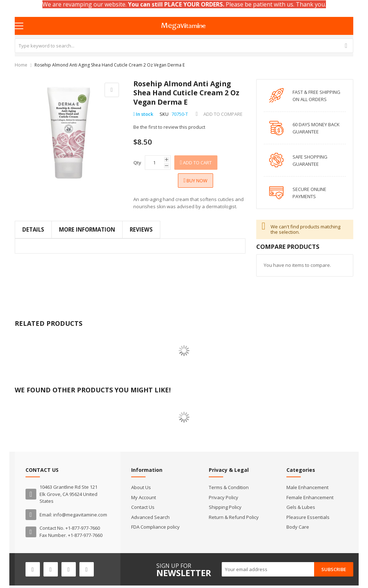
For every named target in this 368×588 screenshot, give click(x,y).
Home (21, 65)
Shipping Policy (225, 507)
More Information (87, 229)
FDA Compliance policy (155, 527)
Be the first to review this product (169, 127)
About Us (141, 487)
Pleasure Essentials (308, 517)
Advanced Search (150, 517)
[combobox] (184, 46)
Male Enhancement (307, 487)
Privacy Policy (224, 497)
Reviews (141, 229)
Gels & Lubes (301, 507)
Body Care (298, 527)
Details (33, 229)
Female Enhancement (310, 497)
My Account (144, 497)
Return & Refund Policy (234, 517)
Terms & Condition (229, 487)
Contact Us (143, 507)
